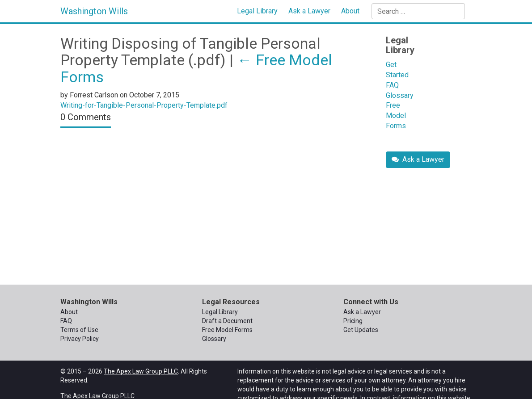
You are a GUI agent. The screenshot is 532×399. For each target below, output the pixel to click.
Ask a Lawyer (309, 11)
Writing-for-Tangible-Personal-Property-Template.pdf (144, 105)
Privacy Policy (80, 339)
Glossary (400, 95)
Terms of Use (79, 330)
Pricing (353, 321)
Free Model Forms (396, 115)
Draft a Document (227, 321)
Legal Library (257, 11)
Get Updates (361, 330)
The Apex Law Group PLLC (141, 371)
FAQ (392, 85)
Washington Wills (94, 11)
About (350, 11)
